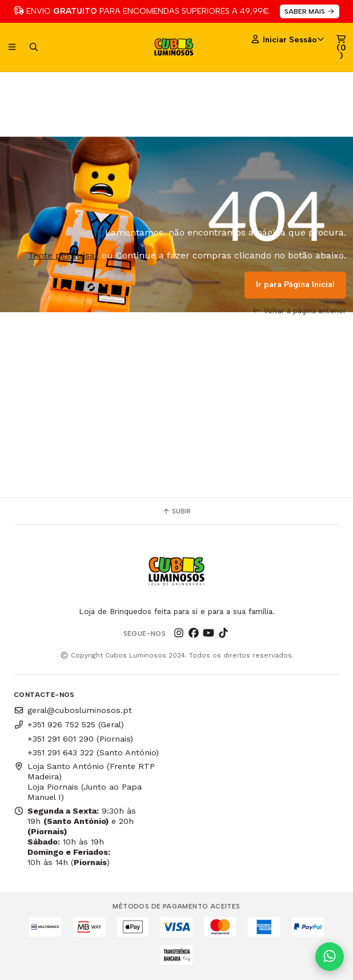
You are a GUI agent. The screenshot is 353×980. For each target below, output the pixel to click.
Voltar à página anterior (299, 310)
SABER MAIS (310, 11)
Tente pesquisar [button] (63, 255)
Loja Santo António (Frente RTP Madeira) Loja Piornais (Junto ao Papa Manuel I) (84, 782)
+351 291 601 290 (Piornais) (80, 739)
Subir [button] (176, 511)
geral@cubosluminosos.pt (73, 710)
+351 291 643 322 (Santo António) (93, 752)
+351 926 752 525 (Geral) (69, 724)
